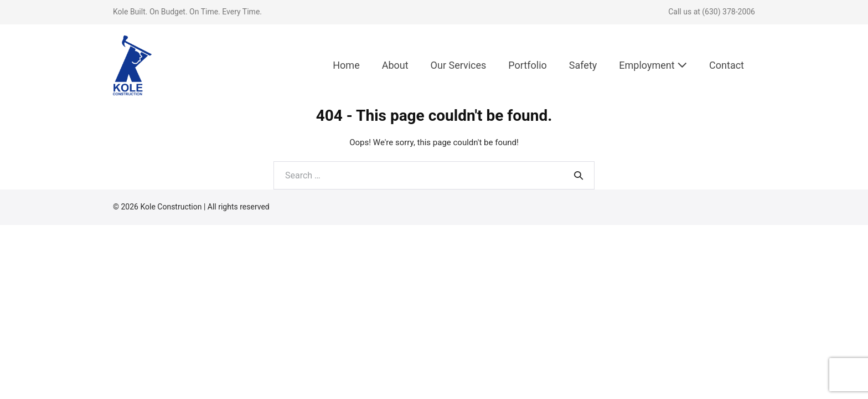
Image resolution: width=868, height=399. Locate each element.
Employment (653, 65)
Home (346, 65)
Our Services (459, 65)
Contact (727, 65)
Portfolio (527, 65)
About (395, 65)
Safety (583, 65)
